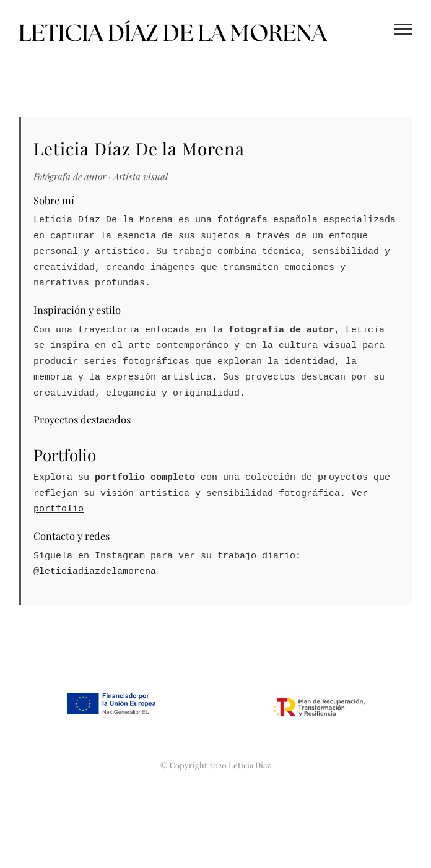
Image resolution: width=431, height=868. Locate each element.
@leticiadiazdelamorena (95, 572)
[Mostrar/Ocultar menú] (403, 29)
